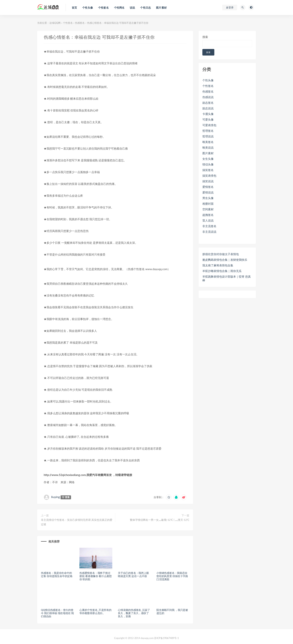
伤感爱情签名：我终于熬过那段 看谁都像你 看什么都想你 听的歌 (95, 576)
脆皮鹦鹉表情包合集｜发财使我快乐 (225, 260)
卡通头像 (208, 114)
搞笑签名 (208, 170)
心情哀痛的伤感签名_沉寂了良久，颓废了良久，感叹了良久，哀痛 (134, 613)
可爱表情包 (209, 125)
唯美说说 (208, 147)
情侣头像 (208, 164)
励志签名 (208, 103)
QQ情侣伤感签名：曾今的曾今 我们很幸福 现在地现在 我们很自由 (57, 613)
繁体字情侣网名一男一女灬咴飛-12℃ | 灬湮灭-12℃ (160, 520)
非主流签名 (209, 226)
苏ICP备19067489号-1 (166, 638)
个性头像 (208, 80)
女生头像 (208, 159)
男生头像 (208, 198)
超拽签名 (208, 215)
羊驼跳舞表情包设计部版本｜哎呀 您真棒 (227, 278)
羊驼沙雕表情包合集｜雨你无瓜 (222, 271)
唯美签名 (208, 142)
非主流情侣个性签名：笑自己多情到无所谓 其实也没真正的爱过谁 (77, 522)
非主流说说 (209, 232)
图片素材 (208, 153)
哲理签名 (208, 131)
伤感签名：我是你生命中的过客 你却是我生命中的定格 (57, 574)
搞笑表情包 (209, 176)
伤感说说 (208, 97)
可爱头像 (208, 119)
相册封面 (208, 204)
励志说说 (208, 108)
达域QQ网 (55, 23)
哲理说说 (208, 136)
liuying (55, 497)
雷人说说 (208, 220)
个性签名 (68, 23)
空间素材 (208, 209)
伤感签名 (80, 23)
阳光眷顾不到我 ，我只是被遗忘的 (172, 611)
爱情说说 (208, 192)
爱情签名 (208, 187)
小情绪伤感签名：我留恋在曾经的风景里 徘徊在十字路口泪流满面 (172, 576)
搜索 (205, 37)
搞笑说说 (208, 181)
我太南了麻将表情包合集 (218, 265)
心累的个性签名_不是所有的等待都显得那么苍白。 (95, 611)
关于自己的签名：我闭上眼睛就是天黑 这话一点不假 (133, 574)
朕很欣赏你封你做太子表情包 (221, 254)
